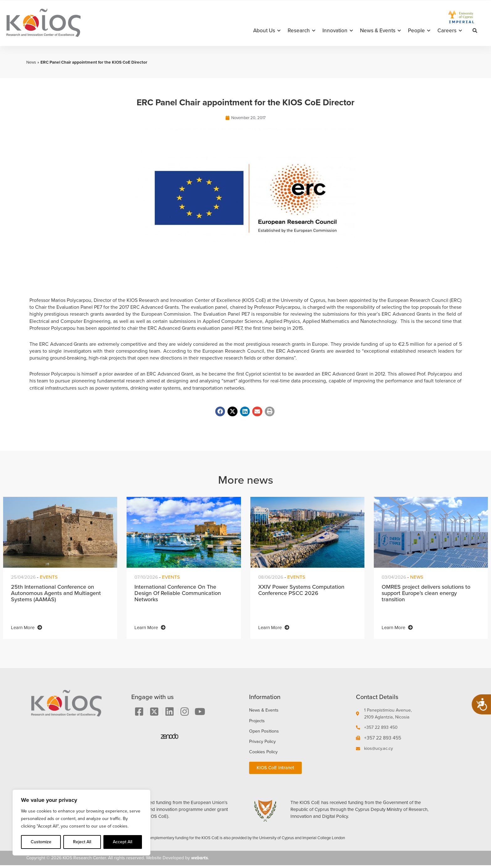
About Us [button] (267, 31)
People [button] (419, 31)
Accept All (123, 842)
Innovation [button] (338, 31)
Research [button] (301, 31)
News (32, 62)
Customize (41, 842)
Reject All (82, 842)
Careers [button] (450, 31)
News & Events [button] (380, 31)
